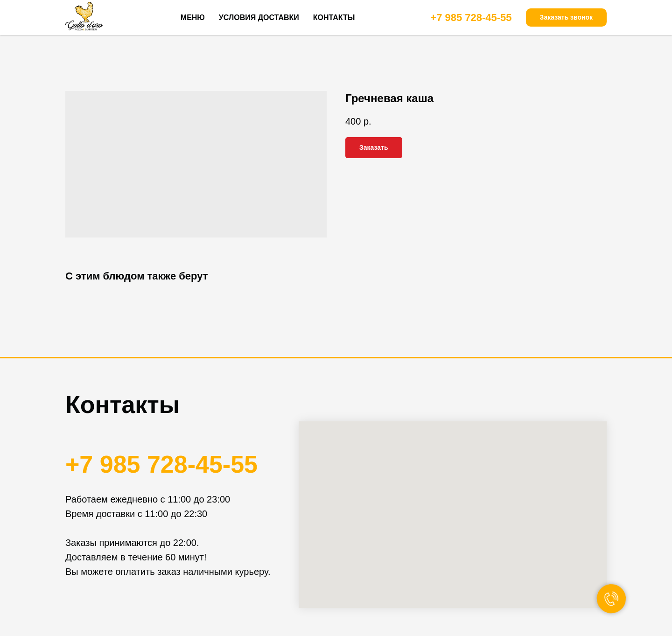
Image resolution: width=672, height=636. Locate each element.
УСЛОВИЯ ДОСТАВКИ (259, 17)
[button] (566, 18)
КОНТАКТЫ (334, 17)
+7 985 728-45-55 (471, 17)
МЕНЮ (193, 17)
